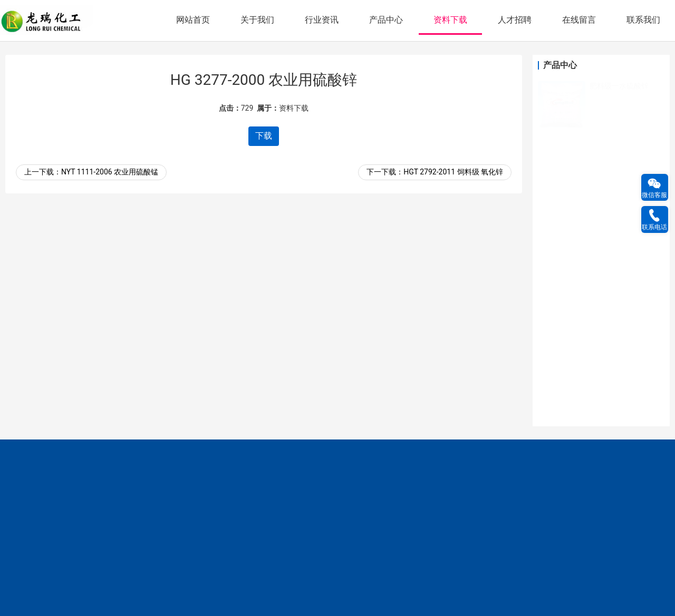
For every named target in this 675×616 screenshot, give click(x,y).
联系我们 (643, 20)
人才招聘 (515, 20)
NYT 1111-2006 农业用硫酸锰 (110, 172)
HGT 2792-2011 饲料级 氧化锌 (453, 172)
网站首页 (193, 20)
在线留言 (579, 20)
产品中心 (386, 20)
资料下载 (450, 20)
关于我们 (257, 20)
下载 (264, 136)
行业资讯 (322, 20)
